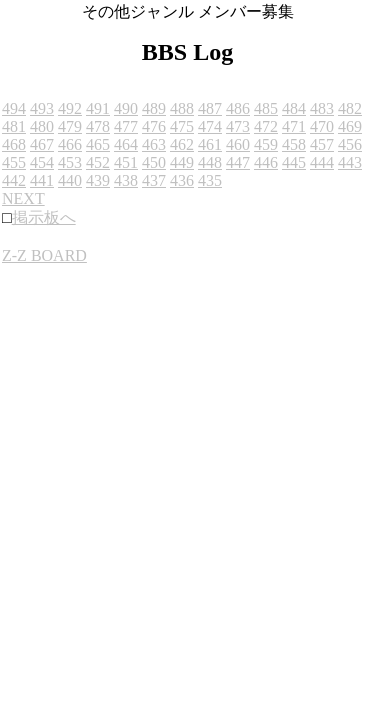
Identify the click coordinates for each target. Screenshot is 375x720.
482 (350, 108)
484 (294, 108)
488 (182, 108)
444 (322, 162)
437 (154, 180)
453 (70, 162)
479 (70, 126)
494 (14, 108)
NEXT (23, 198)
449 (182, 162)
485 (266, 108)
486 (238, 108)
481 (14, 126)
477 (126, 126)
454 (42, 162)
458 (294, 144)
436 (182, 180)
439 (98, 180)
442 (14, 180)
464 (126, 144)
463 (154, 144)
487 (210, 108)
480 (42, 126)
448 (210, 162)
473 (238, 126)
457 (322, 144)
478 (98, 126)
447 (238, 162)
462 (182, 144)
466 (70, 144)
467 (42, 144)
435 (210, 180)
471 (294, 126)
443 (350, 162)
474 (210, 126)
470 (322, 126)
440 (70, 180)
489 (154, 108)
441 (42, 180)
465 (98, 144)
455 (14, 162)
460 (238, 144)
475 (182, 126)
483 (322, 108)
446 (266, 162)
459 (266, 144)
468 (14, 144)
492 (70, 108)
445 (294, 162)
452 (98, 162)
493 (42, 108)
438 (126, 180)
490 (126, 108)
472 (266, 126)
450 (154, 162)
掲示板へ (44, 217)
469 (350, 126)
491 (98, 108)
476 (154, 126)
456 (350, 144)
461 (210, 144)
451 (126, 162)
